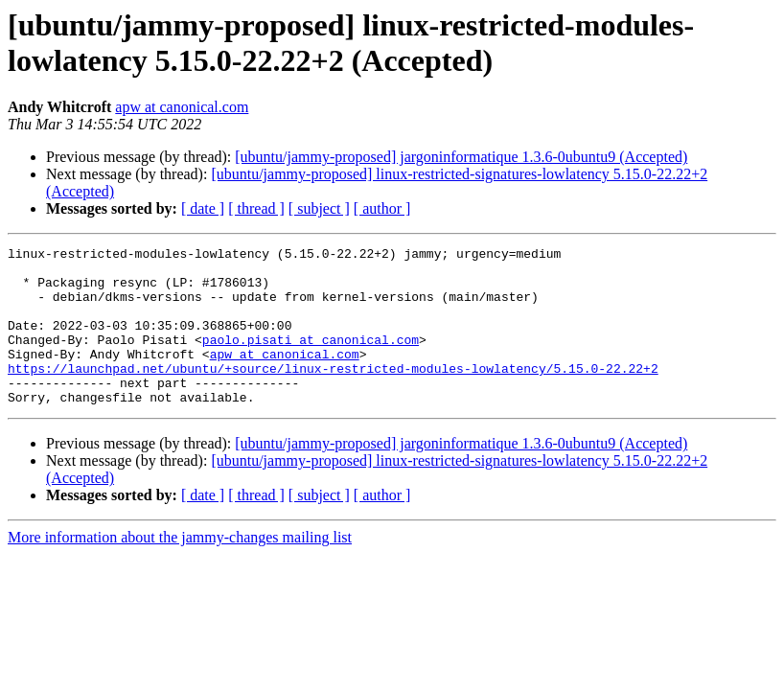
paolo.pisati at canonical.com (311, 359)
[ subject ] (319, 208)
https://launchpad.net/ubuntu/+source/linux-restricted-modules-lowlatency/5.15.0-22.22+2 (333, 394)
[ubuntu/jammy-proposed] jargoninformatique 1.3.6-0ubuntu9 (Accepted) (461, 157)
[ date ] (203, 208)
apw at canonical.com (182, 107)
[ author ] (382, 208)
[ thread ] (256, 208)
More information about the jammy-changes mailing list (180, 569)
